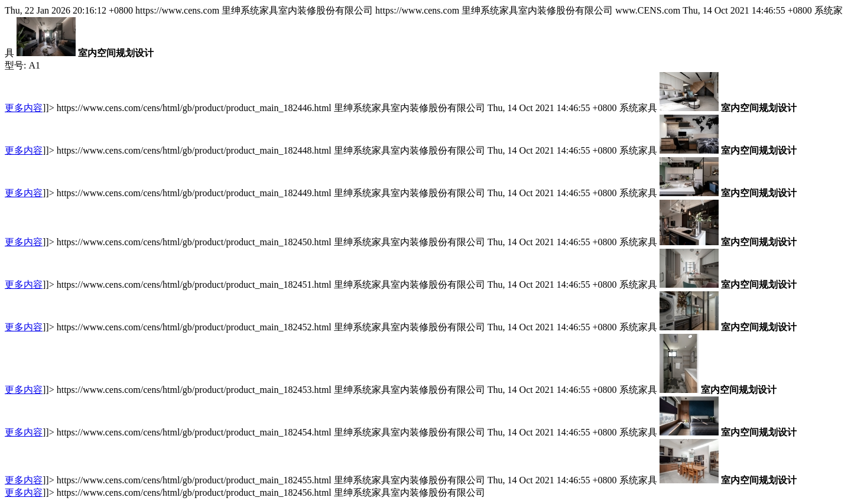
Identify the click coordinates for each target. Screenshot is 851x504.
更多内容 (24, 108)
